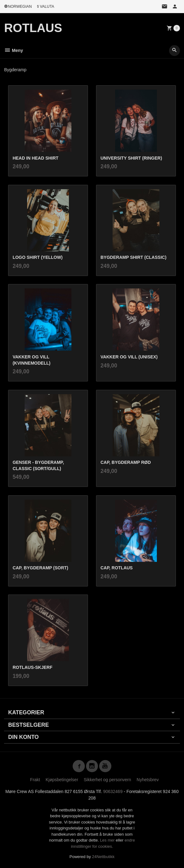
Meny (14, 50)
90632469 (113, 791)
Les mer (108, 840)
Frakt (35, 780)
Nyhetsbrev (148, 780)
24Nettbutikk (103, 857)
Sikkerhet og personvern (107, 780)
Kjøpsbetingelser (62, 780)
